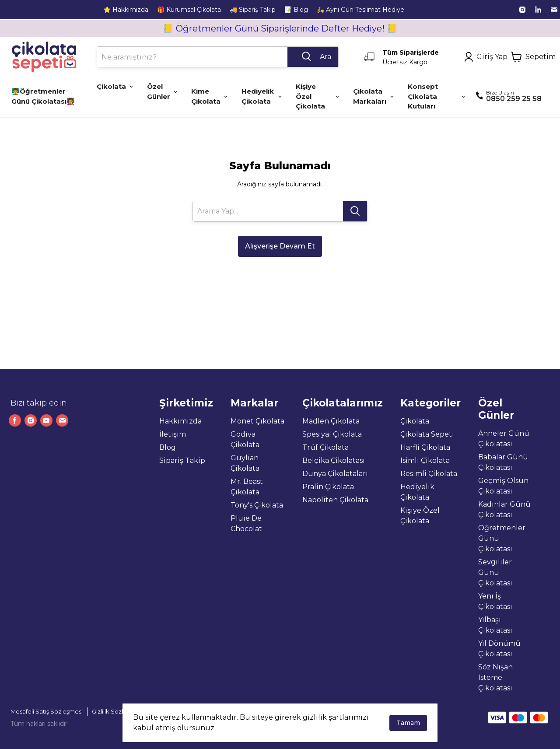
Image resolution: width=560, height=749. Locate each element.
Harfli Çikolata (425, 447)
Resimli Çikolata (429, 474)
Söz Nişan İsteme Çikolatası (495, 677)
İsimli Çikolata (425, 460)
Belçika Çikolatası (334, 460)
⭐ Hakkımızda (126, 10)
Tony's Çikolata (257, 505)
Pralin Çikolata (328, 487)
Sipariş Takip (182, 460)
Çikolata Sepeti (427, 434)
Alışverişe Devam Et (280, 246)
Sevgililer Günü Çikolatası (495, 572)
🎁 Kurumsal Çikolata (189, 10)
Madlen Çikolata (331, 421)
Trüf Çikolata (325, 447)
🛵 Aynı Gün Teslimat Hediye (360, 10)
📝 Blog (296, 10)
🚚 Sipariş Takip (253, 10)
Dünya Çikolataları (335, 474)
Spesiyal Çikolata (332, 434)
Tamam (408, 723)
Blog (168, 447)
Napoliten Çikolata (335, 500)
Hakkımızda (180, 421)
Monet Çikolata (257, 421)
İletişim (173, 434)
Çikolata (415, 421)
